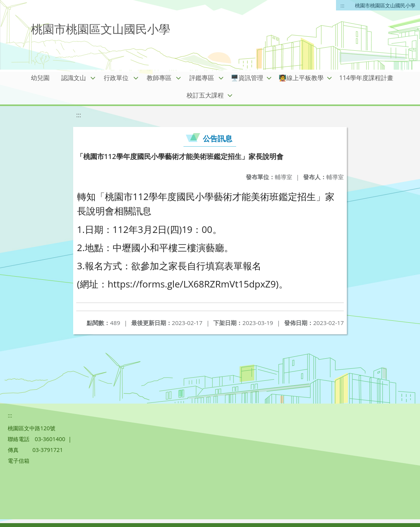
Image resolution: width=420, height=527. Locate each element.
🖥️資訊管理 (247, 78)
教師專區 (159, 78)
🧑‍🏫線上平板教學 (301, 78)
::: (343, 5)
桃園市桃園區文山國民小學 (385, 5)
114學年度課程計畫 (366, 78)
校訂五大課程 (205, 95)
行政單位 (116, 78)
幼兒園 (40, 78)
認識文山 (74, 78)
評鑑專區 (202, 78)
